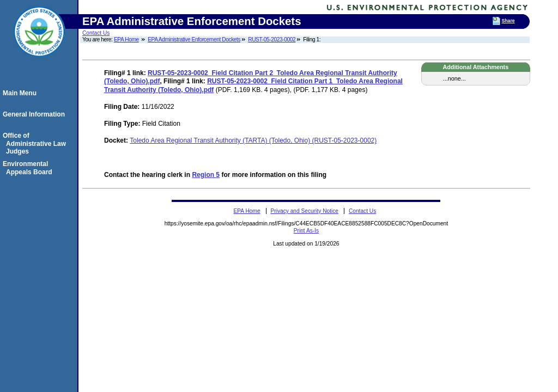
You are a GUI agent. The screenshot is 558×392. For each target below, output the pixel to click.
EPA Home (126, 39)
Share (508, 21)
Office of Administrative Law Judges (36, 143)
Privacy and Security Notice (304, 211)
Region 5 (206, 175)
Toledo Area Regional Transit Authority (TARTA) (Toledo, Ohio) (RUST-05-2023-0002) (253, 140)
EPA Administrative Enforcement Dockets (194, 39)
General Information (35, 114)
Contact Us (96, 33)
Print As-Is (306, 231)
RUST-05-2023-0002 (272, 39)
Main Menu (21, 93)
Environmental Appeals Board (29, 168)
